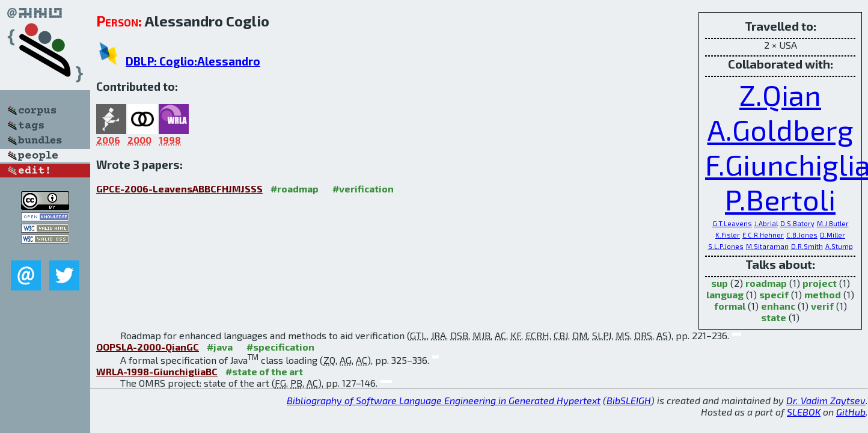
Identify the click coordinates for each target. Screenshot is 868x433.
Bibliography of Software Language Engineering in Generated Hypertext (444, 400)
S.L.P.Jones (726, 246)
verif (822, 306)
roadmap (766, 283)
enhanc (778, 306)
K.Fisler (728, 235)
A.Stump (839, 246)
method (823, 294)
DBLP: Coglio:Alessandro (193, 61)
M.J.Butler (833, 223)
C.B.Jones (802, 235)
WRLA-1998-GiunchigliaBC (157, 371)
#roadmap (295, 189)
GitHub (851, 412)
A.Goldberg (781, 129)
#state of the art (264, 371)
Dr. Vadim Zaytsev (826, 400)
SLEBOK (804, 412)
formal (730, 306)
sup (720, 283)
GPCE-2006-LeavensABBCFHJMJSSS (179, 189)
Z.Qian (780, 94)
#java (220, 347)
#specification (280, 347)
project (820, 283)
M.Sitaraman (767, 246)
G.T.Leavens (732, 223)
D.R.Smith (807, 246)
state (774, 317)
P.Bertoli (780, 199)
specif (774, 294)
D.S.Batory (797, 223)
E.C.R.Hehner (763, 235)
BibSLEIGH (629, 400)
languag (725, 294)
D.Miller (833, 235)
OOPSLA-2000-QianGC (148, 347)
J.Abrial (766, 223)
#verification (363, 189)
